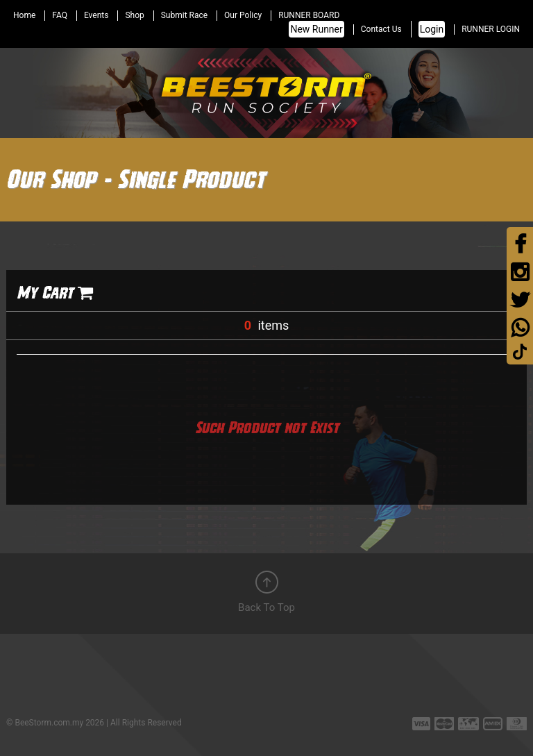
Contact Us (381, 29)
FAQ (60, 15)
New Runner (316, 29)
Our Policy (243, 15)
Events (96, 15)
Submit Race (184, 15)
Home (24, 15)
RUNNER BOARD (309, 15)
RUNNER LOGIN (491, 29)
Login (432, 29)
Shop (134, 15)
